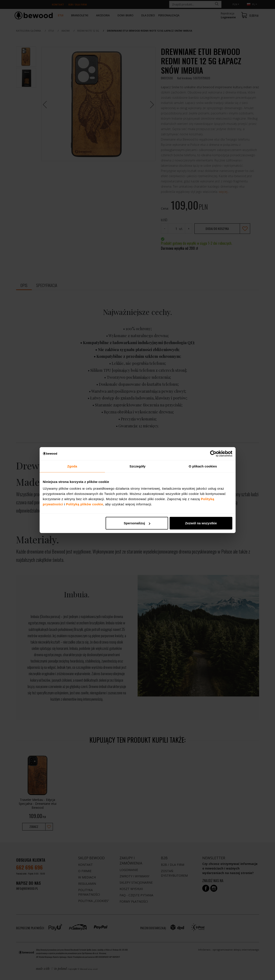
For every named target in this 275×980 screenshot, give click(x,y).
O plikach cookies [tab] (203, 466)
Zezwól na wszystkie (201, 523)
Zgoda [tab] (72, 466)
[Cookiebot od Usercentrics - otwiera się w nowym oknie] (213, 453)
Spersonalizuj (137, 523)
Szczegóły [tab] (137, 466)
